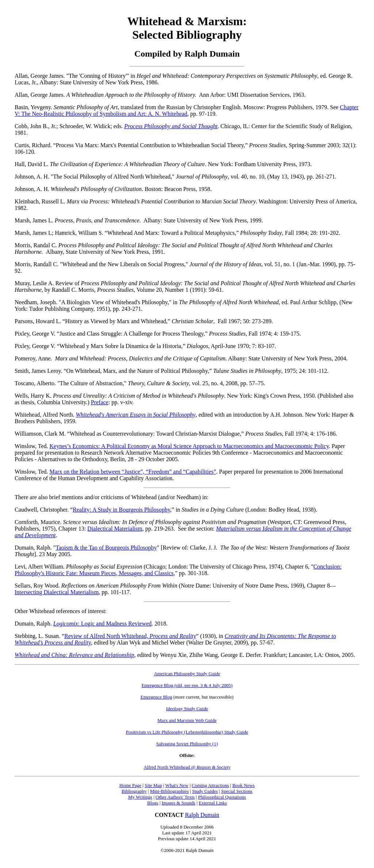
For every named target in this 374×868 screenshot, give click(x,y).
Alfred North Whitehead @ (187, 767)
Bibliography (134, 791)
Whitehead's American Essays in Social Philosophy (136, 415)
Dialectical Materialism (115, 529)
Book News (243, 785)
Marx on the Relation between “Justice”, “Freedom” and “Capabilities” (133, 472)
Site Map (153, 785)
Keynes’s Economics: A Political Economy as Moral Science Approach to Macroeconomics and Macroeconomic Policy (189, 446)
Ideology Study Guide (187, 709)
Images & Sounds (178, 803)
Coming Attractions (210, 785)
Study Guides (205, 791)
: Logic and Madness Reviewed (102, 624)
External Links (213, 803)
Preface (100, 402)
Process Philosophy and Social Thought (171, 126)
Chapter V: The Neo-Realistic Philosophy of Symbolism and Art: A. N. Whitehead (186, 110)
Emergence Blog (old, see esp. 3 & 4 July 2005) (187, 685)
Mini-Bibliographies (169, 791)
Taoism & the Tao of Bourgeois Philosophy (106, 548)
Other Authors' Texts (175, 797)
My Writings (140, 797)
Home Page (130, 785)
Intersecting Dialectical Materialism (57, 592)
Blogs (153, 803)
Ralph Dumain (202, 815)
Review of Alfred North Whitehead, (130, 636)
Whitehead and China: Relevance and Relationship (74, 655)
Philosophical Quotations (222, 797)
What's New (177, 785)
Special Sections (237, 791)
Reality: (121, 510)
